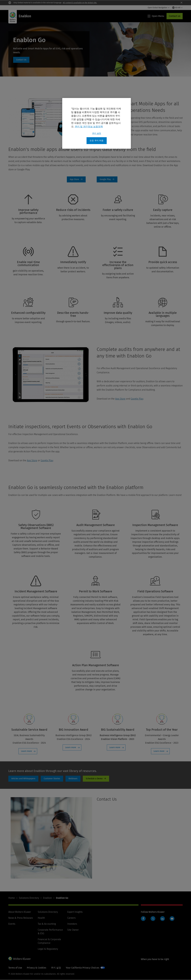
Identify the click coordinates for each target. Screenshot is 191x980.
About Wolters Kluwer (20, 912)
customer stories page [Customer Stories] (52, 779)
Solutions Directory (29, 898)
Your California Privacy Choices (102, 968)
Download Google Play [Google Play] (107, 179)
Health (41, 918)
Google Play (137, 399)
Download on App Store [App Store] (76, 179)
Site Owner (73, 930)
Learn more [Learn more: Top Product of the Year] (159, 751)
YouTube (172, 919)
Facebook (143, 919)
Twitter (153, 919)
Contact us (175, 16)
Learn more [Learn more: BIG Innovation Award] (71, 747)
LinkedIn (162, 919)
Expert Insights (75, 912)
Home (12, 898)
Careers (71, 918)
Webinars (73, 779)
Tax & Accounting (47, 924)
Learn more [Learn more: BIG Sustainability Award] (115, 747)
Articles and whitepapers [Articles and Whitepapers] (23, 779)
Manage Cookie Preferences (66, 968)
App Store (120, 399)
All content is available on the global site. (80, 3)
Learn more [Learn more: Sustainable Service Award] (26, 751)
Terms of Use (15, 968)
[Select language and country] (177, 8)
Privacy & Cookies (36, 968)
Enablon (47, 898)
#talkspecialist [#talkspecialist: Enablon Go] (21, 60)
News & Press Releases (21, 918)
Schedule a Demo (96, 779)
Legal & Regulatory (48, 949)
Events (12, 924)
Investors (72, 924)
